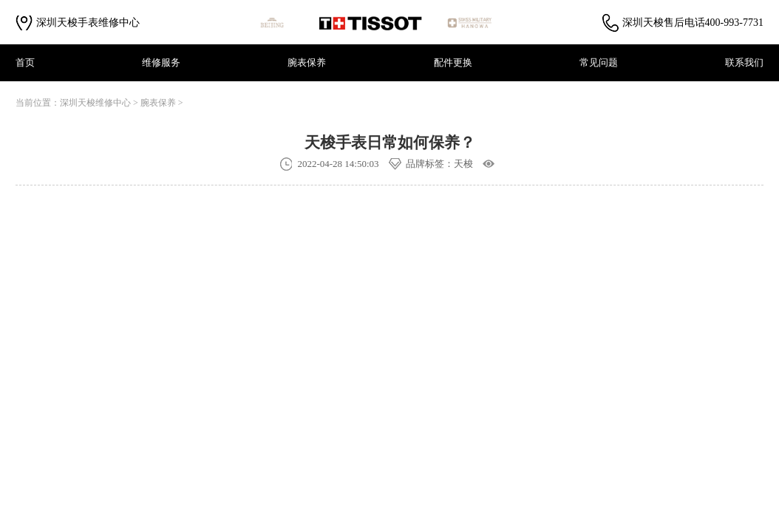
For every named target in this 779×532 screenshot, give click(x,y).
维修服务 (161, 62)
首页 (25, 62)
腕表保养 (307, 62)
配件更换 (453, 62)
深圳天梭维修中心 (95, 103)
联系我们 (744, 62)
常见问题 (599, 62)
